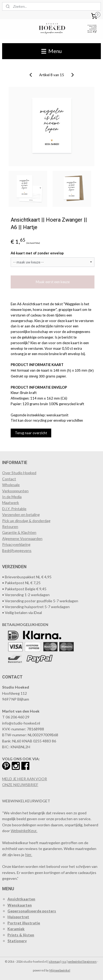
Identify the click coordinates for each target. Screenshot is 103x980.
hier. (29, 855)
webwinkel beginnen (82, 961)
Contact (9, 479)
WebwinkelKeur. (24, 831)
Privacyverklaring (16, 544)
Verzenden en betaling (21, 515)
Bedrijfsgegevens (17, 550)
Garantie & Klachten (19, 532)
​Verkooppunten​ (15, 491)
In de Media (12, 497)
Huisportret (18, 917)
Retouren (10, 526)
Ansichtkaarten (21, 899)
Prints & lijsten (21, 935)
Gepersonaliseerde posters (32, 911)
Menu (51, 51)
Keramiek (16, 929)
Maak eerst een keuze (53, 282)
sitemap (54, 961)
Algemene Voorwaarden (22, 538)
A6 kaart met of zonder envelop (37, 253)
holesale (13, 485)
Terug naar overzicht (31, 433)
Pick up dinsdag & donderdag (26, 521)
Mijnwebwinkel (60, 970)
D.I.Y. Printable (14, 509)
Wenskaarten (20, 905)
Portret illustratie (24, 923)
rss (64, 961)
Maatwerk (11, 503)
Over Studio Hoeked (19, 473)
